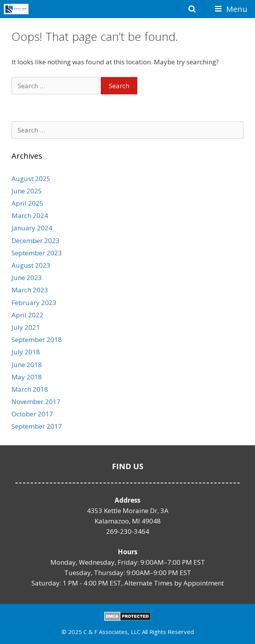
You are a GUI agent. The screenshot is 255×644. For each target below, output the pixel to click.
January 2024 (32, 228)
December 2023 (36, 241)
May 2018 (27, 377)
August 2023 (31, 265)
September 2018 (37, 340)
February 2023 (34, 303)
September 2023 (37, 253)
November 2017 (36, 402)
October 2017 (32, 414)
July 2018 (26, 352)
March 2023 (30, 290)
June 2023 (27, 278)
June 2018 (27, 365)
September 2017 (37, 426)
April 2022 (27, 315)
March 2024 (30, 216)
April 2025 (27, 203)
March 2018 (30, 389)
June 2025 (27, 191)
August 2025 (31, 179)
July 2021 (26, 327)
